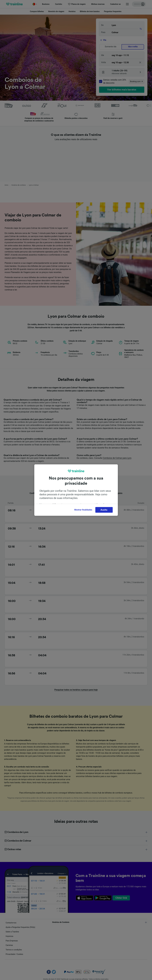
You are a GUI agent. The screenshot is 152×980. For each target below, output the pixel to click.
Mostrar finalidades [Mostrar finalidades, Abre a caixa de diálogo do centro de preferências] (83, 510)
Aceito (104, 510)
